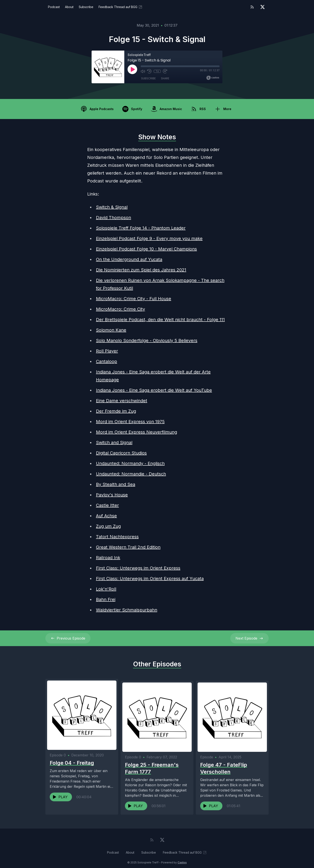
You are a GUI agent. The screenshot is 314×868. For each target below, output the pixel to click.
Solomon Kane (111, 330)
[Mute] (143, 71)
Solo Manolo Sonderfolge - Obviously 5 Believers (147, 340)
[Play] (132, 69)
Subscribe (86, 7)
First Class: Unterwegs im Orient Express (138, 568)
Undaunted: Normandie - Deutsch (131, 474)
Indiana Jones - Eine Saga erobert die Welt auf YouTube (154, 390)
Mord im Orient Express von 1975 (130, 422)
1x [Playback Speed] (157, 71)
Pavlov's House (112, 495)
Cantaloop (107, 361)
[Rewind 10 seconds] (149, 71)
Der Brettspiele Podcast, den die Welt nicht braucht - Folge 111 (160, 320)
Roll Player (107, 351)
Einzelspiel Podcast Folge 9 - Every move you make (149, 238)
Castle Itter (107, 505)
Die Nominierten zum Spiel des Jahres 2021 (141, 270)
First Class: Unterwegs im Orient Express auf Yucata (150, 579)
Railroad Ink (108, 558)
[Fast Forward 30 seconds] (165, 71)
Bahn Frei (106, 599)
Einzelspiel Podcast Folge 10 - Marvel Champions (146, 249)
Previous (68, 638)
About (69, 7)
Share (165, 78)
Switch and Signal (114, 443)
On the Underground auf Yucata (129, 259)
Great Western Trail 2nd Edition (128, 547)
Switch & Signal (112, 207)
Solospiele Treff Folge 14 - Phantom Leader (141, 228)
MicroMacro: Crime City (120, 309)
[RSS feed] (252, 7)
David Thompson (113, 218)
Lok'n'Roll (106, 589)
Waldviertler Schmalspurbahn (127, 610)
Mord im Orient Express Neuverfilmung (137, 432)
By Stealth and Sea (116, 484)
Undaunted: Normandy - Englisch (130, 463)
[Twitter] (263, 7)
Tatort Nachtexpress (117, 537)
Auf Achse (106, 516)
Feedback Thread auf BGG (121, 7)
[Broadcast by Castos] (213, 78)
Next (249, 638)
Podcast (54, 7)
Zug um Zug (108, 526)
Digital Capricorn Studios (121, 453)
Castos (182, 859)
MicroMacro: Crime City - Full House (134, 299)
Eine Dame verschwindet (122, 401)
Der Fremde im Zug (116, 411)
